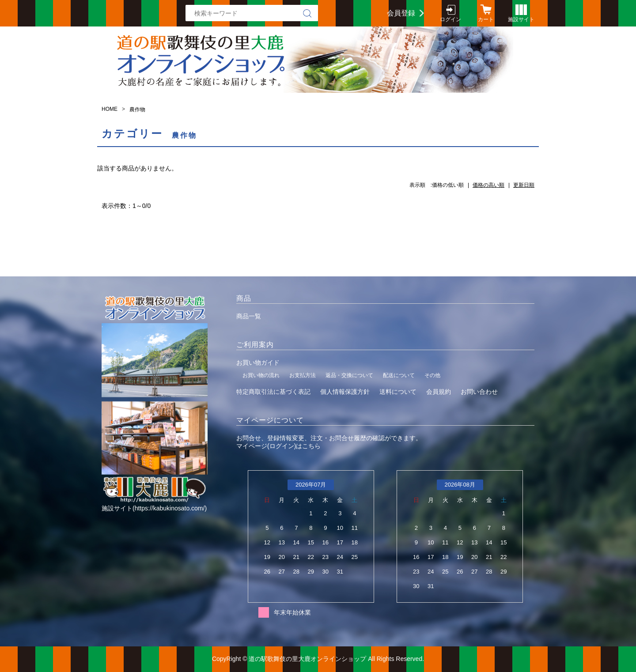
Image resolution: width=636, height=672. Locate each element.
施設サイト (521, 19)
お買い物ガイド (258, 362)
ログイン (450, 19)
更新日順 (524, 185)
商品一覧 (249, 316)
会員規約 (439, 392)
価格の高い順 (488, 185)
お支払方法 (303, 375)
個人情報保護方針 (345, 392)
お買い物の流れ (261, 375)
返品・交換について (349, 375)
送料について (398, 392)
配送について (399, 375)
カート (486, 19)
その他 (432, 375)
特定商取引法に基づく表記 (273, 392)
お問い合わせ (479, 392)
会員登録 (401, 13)
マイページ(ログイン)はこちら (278, 446)
